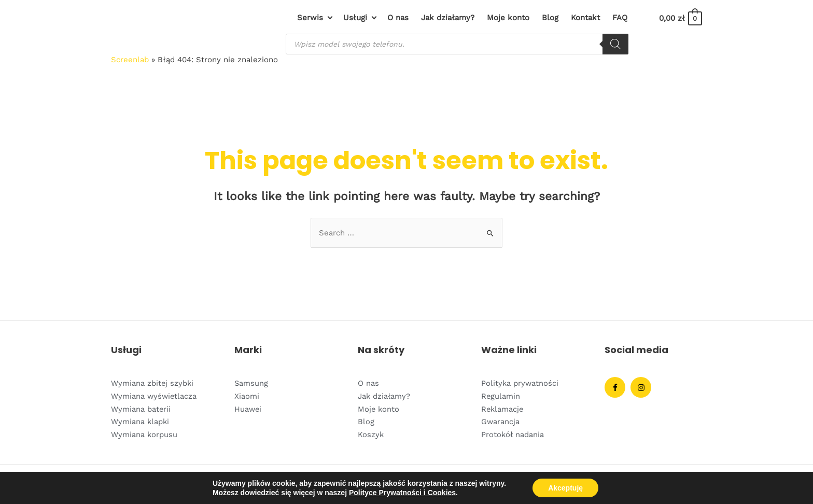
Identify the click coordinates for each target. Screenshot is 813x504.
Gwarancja (501, 421)
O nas (368, 383)
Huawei (248, 408)
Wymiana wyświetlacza (155, 396)
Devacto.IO (683, 484)
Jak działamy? (384, 396)
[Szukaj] (615, 44)
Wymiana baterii (141, 408)
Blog (366, 421)
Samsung (251, 383)
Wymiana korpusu (144, 433)
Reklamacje (503, 408)
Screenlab (130, 60)
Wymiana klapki (141, 421)
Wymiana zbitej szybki (153, 383)
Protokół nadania (513, 433)
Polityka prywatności (520, 383)
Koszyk (371, 433)
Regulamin (501, 396)
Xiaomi (247, 396)
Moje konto (379, 408)
